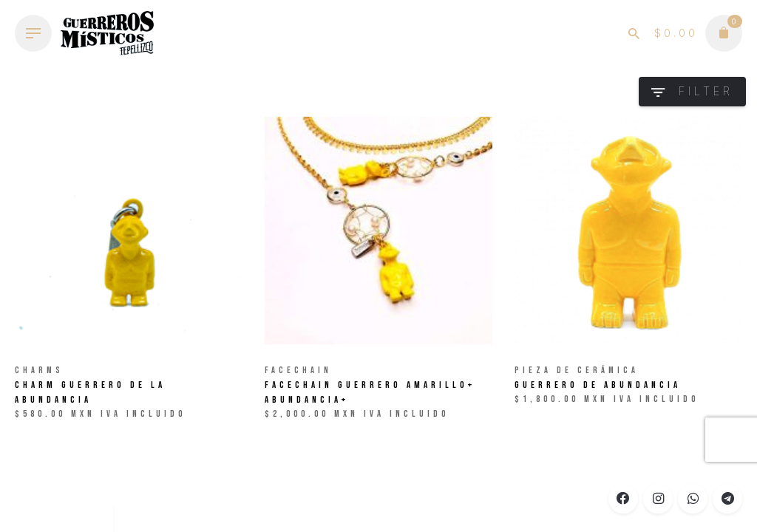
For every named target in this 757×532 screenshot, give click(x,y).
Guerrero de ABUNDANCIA (598, 385)
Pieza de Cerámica (577, 371)
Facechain (298, 371)
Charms (39, 371)
